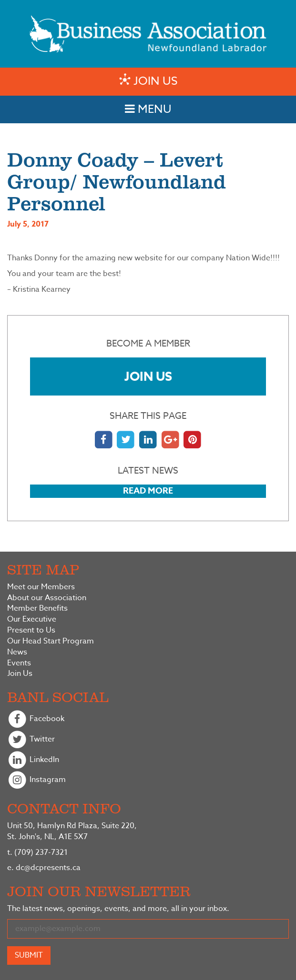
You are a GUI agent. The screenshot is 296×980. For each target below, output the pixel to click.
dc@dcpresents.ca (44, 868)
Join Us (148, 376)
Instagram (36, 780)
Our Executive (32, 619)
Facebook (36, 719)
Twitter (31, 740)
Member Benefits (37, 609)
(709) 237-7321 (37, 852)
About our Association (47, 598)
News (17, 652)
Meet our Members (41, 587)
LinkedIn (33, 760)
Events (19, 663)
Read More (148, 491)
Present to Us (31, 630)
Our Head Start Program (51, 641)
